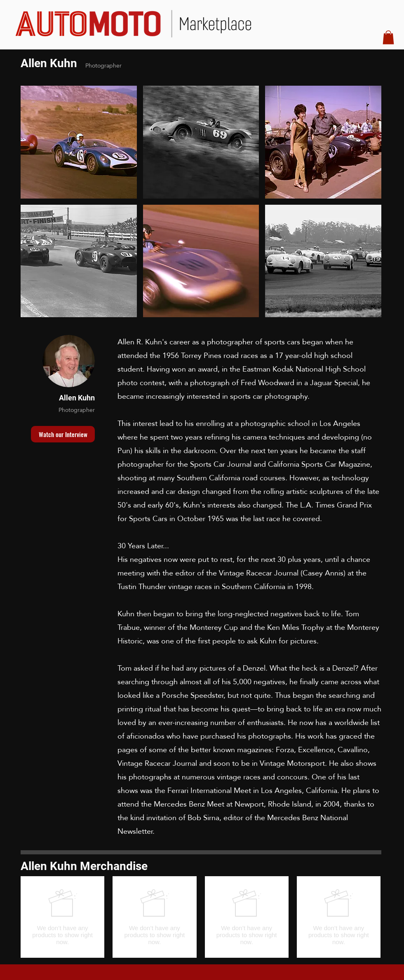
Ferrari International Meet (209, 790)
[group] (201, 917)
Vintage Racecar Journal (259, 573)
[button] (388, 37)
